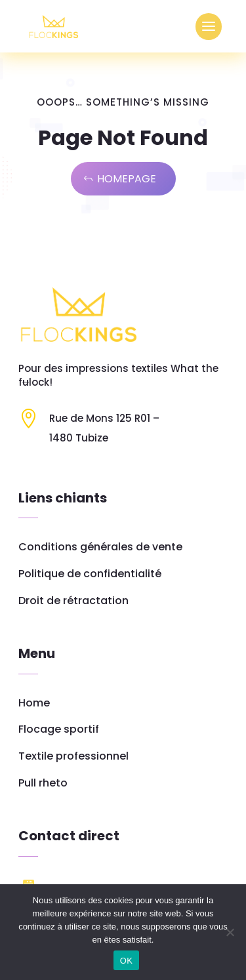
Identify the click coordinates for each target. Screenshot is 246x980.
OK (126, 961)
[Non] (230, 932)
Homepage (127, 179)
